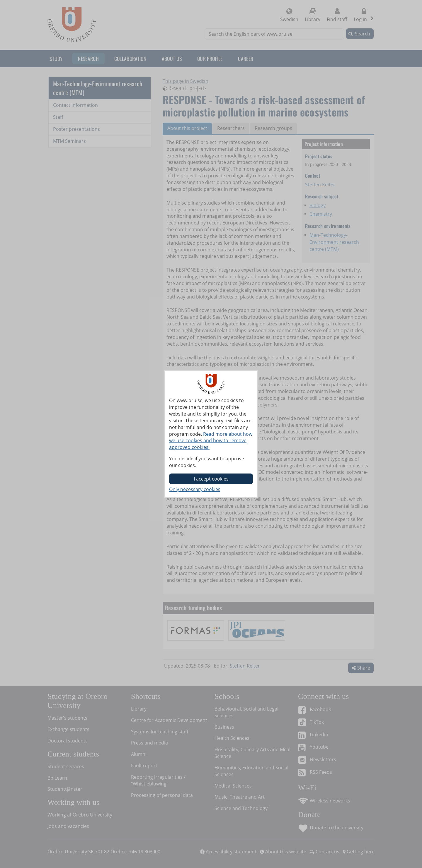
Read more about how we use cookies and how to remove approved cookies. (211, 441)
